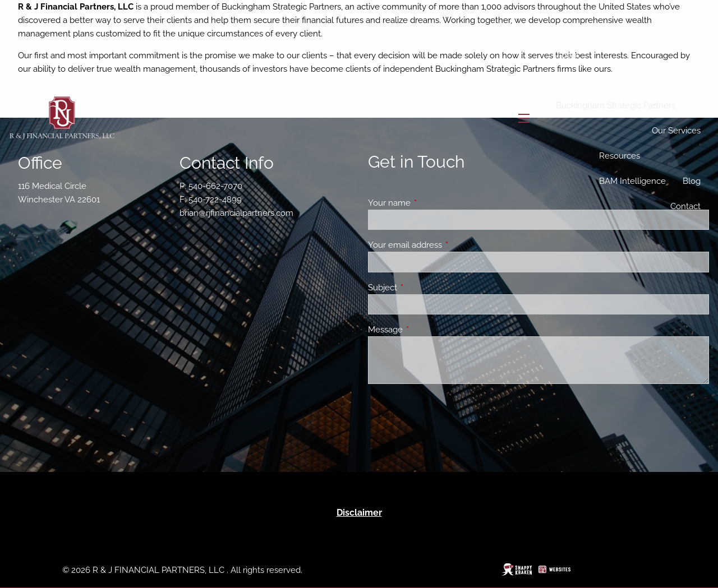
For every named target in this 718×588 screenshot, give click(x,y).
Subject (423, 288)
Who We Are (581, 80)
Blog (692, 181)
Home (689, 30)
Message (426, 330)
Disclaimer (359, 513)
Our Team (641, 80)
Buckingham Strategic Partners (616, 105)
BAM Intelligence (632, 181)
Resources (620, 156)
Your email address (446, 245)
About (568, 55)
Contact (685, 206)
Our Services (676, 131)
